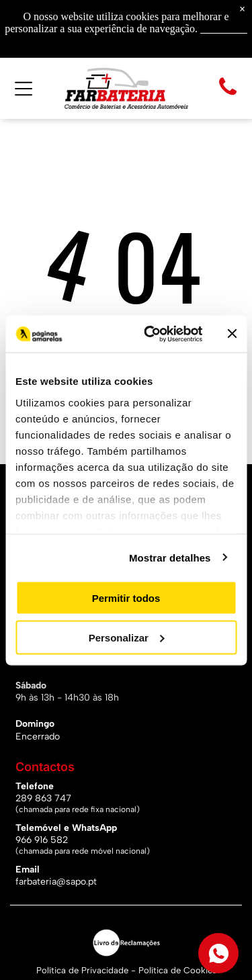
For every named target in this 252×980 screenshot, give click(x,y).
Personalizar (127, 637)
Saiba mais (224, 29)
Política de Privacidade (82, 970)
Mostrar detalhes (170, 557)
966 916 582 (42, 840)
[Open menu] (24, 89)
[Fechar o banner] (232, 334)
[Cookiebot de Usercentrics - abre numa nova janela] (150, 334)
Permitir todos (126, 598)
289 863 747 (43, 798)
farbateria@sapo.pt (56, 882)
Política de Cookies (177, 970)
